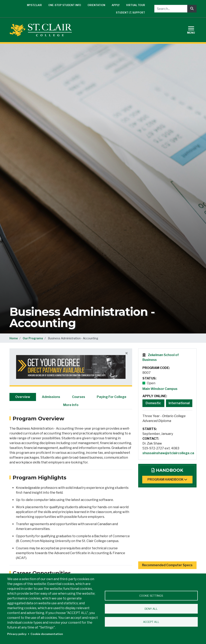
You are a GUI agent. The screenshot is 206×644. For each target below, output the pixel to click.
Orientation (96, 5)
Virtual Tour (136, 5)
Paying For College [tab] (112, 397)
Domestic (153, 403)
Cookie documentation (47, 634)
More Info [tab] (71, 405)
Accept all (151, 622)
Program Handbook (167, 479)
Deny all (151, 609)
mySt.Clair (34, 5)
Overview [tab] (23, 397)
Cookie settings (151, 596)
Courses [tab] (79, 397)
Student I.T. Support (130, 13)
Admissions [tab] (51, 397)
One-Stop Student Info (65, 5)
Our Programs (33, 338)
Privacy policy (17, 634)
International (179, 403)
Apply (116, 5)
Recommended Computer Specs (167, 565)
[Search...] (171, 9)
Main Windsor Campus (160, 389)
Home (14, 338)
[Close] (127, 353)
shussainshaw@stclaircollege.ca (168, 453)
